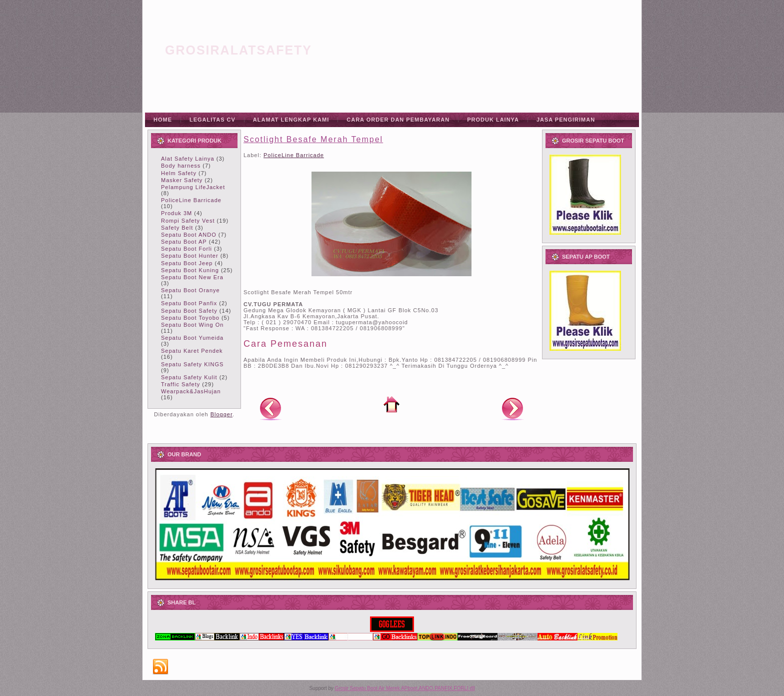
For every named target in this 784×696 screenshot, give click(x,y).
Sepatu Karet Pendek (192, 351)
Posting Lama (512, 408)
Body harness (181, 166)
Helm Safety (179, 173)
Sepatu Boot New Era (192, 277)
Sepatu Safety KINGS (192, 364)
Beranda (391, 404)
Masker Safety (182, 180)
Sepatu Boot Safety (189, 311)
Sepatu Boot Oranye (190, 290)
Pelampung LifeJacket (193, 187)
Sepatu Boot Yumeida (192, 338)
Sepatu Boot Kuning (190, 270)
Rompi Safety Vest (188, 221)
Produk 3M (176, 213)
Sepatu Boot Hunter (190, 256)
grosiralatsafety (238, 50)
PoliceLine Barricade (191, 200)
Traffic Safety (180, 384)
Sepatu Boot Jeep (187, 263)
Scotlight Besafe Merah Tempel (313, 139)
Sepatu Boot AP (184, 242)
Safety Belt (177, 228)
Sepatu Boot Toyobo (190, 318)
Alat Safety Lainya (188, 159)
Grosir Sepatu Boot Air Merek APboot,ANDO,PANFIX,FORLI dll (405, 688)
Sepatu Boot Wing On (192, 325)
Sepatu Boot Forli (186, 249)
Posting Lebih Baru (270, 408)
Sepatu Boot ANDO (189, 235)
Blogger (221, 414)
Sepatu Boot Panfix (189, 303)
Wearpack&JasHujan (191, 391)
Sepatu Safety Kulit (189, 377)
